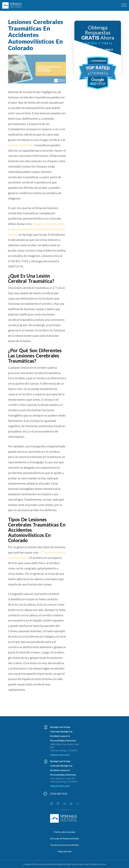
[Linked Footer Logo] (65, 819)
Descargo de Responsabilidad (64, 838)
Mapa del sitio (64, 851)
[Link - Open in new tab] (51, 804)
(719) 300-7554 (59, 794)
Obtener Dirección (60, 755)
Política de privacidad (65, 832)
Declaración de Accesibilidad (64, 845)
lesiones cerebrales (21, 145)
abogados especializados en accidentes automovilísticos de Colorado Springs (37, 229)
